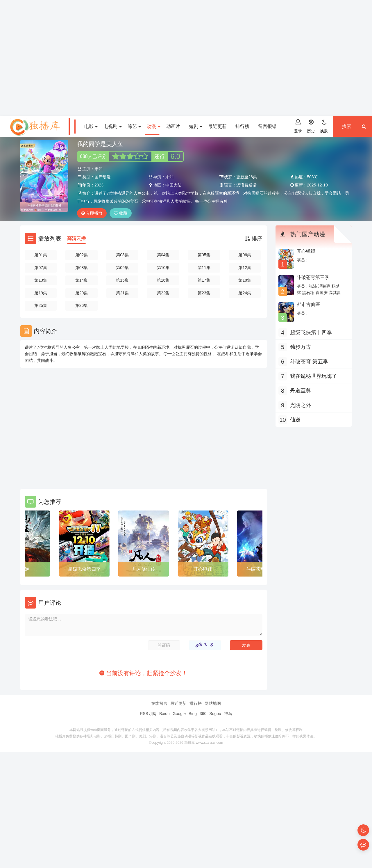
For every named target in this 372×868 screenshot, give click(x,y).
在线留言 (159, 703)
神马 (228, 714)
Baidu (164, 714)
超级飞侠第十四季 (311, 332)
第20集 (82, 293)
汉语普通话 (246, 185)
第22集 (163, 293)
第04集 (163, 255)
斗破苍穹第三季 (313, 277)
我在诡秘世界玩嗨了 (314, 376)
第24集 (245, 293)
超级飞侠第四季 (84, 569)
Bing (193, 714)
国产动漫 (103, 177)
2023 (99, 185)
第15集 (122, 280)
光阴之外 (301, 405)
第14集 (82, 280)
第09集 (122, 268)
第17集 (204, 280)
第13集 (41, 280)
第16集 (163, 280)
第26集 (82, 305)
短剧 (196, 126)
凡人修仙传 (144, 569)
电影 (91, 126)
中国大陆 (174, 185)
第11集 (204, 268)
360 (203, 714)
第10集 (163, 268)
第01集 (41, 255)
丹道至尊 (301, 391)
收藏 (121, 213)
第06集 (245, 255)
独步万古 (301, 347)
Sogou (215, 714)
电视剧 (112, 126)
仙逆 (25, 569)
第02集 (82, 255)
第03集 (122, 255)
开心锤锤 (203, 569)
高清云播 (76, 238)
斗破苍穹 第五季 (309, 362)
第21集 (122, 293)
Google (179, 714)
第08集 (82, 268)
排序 (254, 239)
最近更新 (217, 126)
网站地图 (213, 703)
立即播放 (92, 213)
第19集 (41, 293)
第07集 (41, 268)
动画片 (173, 126)
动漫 (153, 126)
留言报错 (267, 126)
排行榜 (242, 126)
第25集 (41, 305)
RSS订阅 (148, 714)
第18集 (245, 280)
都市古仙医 (308, 304)
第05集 (204, 255)
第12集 (245, 268)
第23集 (204, 293)
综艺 (134, 126)
